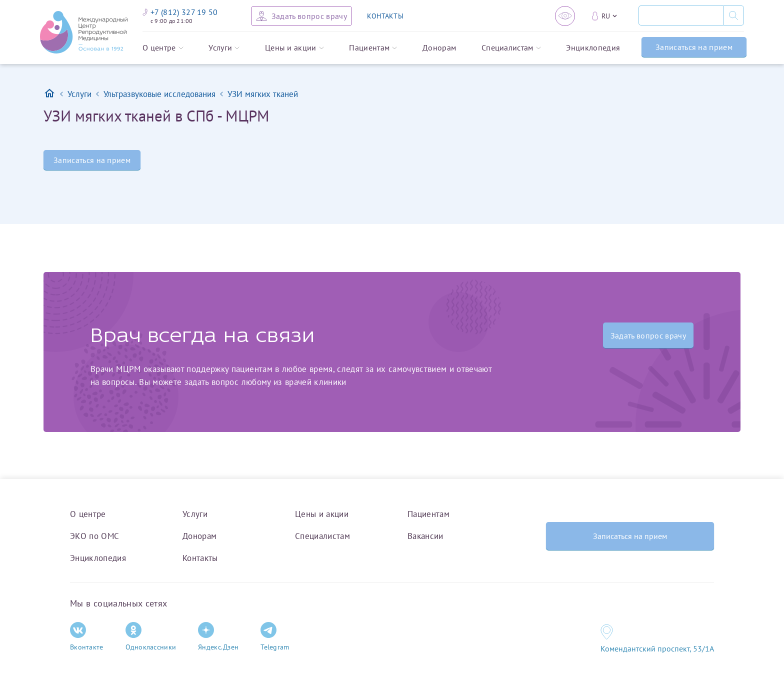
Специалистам (511, 48)
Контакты (200, 558)
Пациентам (373, 48)
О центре (163, 48)
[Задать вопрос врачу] (301, 16)
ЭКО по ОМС (94, 536)
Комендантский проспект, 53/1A (657, 648)
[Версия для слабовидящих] (565, 16)
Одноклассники (151, 637)
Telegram (275, 637)
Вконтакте (87, 637)
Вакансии (425, 536)
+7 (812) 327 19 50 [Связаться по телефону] (180, 12)
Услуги (224, 48)
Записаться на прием (694, 47)
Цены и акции (294, 48)
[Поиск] (681, 15)
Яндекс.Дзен (218, 637)
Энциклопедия (593, 48)
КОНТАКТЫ (385, 16)
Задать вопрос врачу (648, 335)
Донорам (439, 48)
